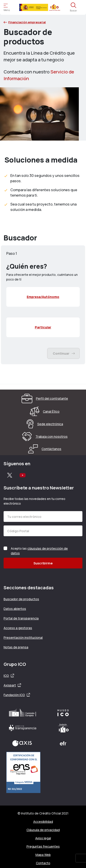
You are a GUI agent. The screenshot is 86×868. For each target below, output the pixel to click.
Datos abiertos (15, 609)
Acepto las (39, 551)
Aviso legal (43, 838)
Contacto (43, 863)
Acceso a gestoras (18, 628)
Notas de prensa (16, 647)
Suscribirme (43, 563)
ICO (6, 676)
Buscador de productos (21, 599)
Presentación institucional (23, 638)
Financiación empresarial (25, 22)
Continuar (64, 353)
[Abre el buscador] (73, 7)
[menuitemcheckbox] (43, 297)
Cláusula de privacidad (43, 830)
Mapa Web (43, 855)
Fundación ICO (14, 695)
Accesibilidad (43, 822)
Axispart (10, 685)
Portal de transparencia (21, 618)
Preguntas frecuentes (43, 846)
